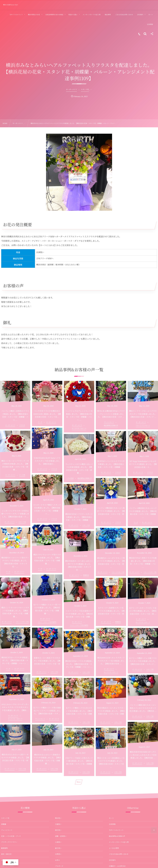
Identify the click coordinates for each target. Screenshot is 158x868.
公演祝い (58, 842)
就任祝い (58, 830)
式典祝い (58, 854)
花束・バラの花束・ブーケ (11, 836)
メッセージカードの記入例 (119, 842)
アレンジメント (7, 830)
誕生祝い (58, 848)
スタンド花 (5, 818)
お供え (58, 860)
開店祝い (58, 818)
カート (111, 818)
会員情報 (112, 824)
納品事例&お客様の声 (117, 836)
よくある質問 (114, 848)
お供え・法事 (6, 860)
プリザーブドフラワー (9, 842)
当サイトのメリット (116, 830)
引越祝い (58, 824)
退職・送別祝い (61, 836)
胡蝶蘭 (4, 824)
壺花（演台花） (7, 854)
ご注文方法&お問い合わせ (119, 854)
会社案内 (112, 860)
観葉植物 (4, 848)
